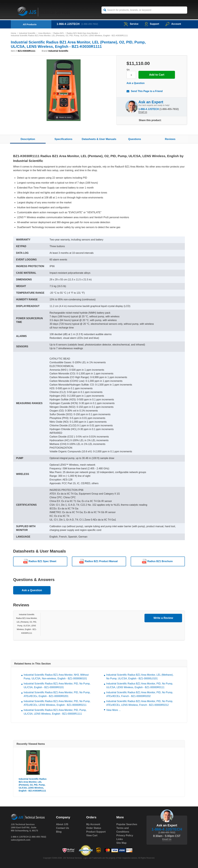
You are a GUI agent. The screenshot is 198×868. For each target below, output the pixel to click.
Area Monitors (45, 33)
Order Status (94, 828)
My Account (93, 824)
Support (152, 24)
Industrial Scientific (27, 33)
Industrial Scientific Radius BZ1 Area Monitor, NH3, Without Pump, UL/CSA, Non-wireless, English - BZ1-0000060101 (56, 677)
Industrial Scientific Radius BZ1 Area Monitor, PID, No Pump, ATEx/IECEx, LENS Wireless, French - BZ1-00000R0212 (140, 703)
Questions (135, 139)
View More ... (113, 710)
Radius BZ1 (59, 33)
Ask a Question (136, 83)
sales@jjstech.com (21, 840)
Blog (59, 832)
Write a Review (163, 618)
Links (120, 839)
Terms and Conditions (123, 830)
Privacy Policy (125, 835)
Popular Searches (127, 824)
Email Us (143, 112)
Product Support (96, 832)
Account (173, 24)
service (131, 24)
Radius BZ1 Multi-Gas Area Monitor (83, 33)
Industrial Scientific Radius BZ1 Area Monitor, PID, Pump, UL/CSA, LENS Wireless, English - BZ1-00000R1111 (55, 712)
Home (14, 33)
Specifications (63, 139)
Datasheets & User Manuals (99, 139)
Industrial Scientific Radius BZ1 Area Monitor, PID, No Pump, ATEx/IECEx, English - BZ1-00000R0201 (57, 694)
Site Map (121, 843)
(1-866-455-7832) (90, 24)
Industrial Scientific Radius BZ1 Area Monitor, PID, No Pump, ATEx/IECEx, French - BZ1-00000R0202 (140, 694)
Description (28, 139)
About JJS (62, 824)
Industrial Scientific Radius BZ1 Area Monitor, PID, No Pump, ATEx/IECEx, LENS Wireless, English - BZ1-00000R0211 (57, 703)
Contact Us (63, 828)
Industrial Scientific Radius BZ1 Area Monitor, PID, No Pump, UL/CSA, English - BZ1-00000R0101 (57, 685)
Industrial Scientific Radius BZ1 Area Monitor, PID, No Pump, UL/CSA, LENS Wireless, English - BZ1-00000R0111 (140, 685)
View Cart (92, 835)
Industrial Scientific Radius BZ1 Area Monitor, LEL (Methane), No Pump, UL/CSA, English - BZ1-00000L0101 (140, 677)
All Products (30, 24)
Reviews (170, 139)
